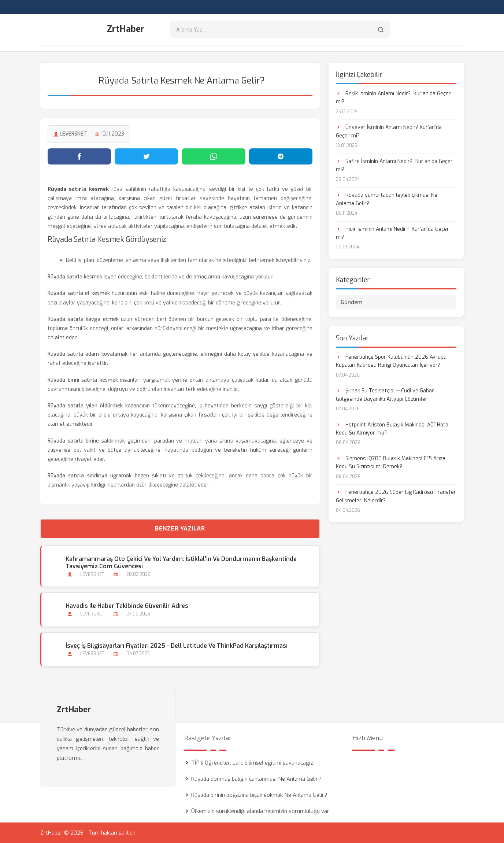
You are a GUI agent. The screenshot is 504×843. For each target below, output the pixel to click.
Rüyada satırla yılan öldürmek (85, 406)
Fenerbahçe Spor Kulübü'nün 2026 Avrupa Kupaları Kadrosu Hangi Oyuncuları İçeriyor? (391, 361)
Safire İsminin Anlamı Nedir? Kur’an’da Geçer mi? (394, 165)
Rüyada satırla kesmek (75, 277)
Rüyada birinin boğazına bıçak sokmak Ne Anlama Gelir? (259, 795)
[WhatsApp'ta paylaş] (213, 156)
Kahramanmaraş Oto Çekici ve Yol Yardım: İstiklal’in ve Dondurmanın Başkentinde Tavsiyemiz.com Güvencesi (181, 563)
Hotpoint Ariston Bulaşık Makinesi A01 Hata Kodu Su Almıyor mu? (392, 429)
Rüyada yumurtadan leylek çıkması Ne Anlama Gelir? (387, 199)
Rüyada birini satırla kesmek (83, 380)
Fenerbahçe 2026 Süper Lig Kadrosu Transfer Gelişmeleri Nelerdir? (396, 496)
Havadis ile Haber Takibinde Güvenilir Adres (127, 606)
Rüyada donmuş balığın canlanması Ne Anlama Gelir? (256, 779)
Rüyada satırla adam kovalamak (88, 354)
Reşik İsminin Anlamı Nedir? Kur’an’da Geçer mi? (393, 98)
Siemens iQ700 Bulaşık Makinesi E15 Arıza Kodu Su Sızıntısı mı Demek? (391, 463)
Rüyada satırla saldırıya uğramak (90, 476)
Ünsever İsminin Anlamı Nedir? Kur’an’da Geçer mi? (389, 131)
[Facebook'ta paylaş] (79, 156)
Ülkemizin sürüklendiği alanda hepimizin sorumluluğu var (260, 811)
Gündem (352, 302)
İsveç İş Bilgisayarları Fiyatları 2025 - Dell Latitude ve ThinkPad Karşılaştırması (177, 646)
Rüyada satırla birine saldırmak (86, 441)
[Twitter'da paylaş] (146, 156)
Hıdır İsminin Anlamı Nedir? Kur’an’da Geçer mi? (392, 233)
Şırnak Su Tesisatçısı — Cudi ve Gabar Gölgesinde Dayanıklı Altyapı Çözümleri (385, 395)
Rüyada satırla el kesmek (79, 293)
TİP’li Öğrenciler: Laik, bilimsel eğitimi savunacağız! (253, 763)
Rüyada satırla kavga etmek (83, 319)
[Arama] (381, 29)
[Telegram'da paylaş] (281, 156)
